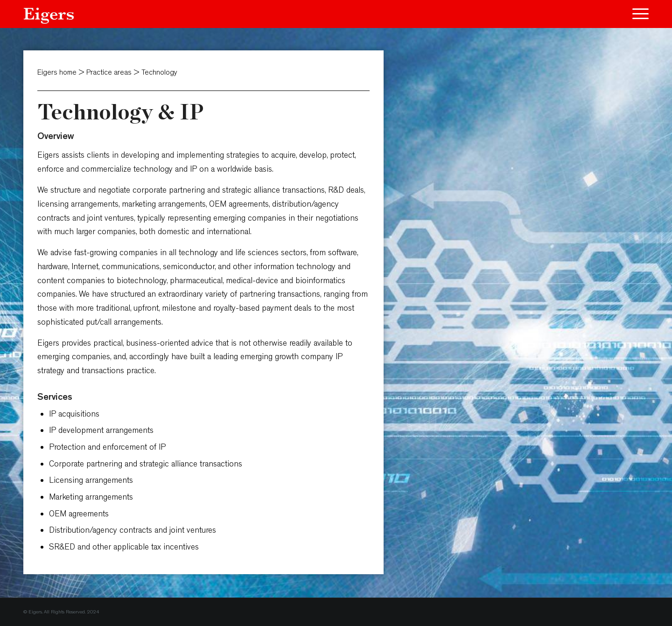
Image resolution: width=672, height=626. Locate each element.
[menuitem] (637, 14)
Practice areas (110, 72)
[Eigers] (49, 14)
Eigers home (57, 72)
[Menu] (637, 14)
